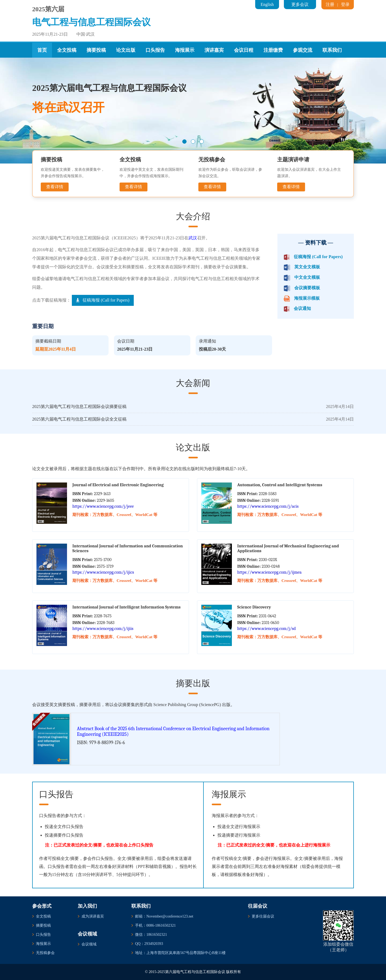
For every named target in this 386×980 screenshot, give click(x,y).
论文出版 (126, 50)
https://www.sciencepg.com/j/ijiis (103, 629)
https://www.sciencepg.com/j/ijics (103, 572)
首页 (42, 50)
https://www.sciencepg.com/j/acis (268, 506)
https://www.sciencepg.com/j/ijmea (269, 572)
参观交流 (303, 50)
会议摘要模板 (307, 288)
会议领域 (89, 944)
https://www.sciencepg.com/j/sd (266, 629)
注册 (330, 4)
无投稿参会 (45, 953)
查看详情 (55, 187)
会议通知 (302, 308)
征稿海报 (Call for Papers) (318, 257)
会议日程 (244, 50)
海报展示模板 (307, 298)
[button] (184, 142)
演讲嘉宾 (214, 50)
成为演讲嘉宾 (93, 916)
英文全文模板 (307, 267)
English (267, 4)
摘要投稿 (96, 50)
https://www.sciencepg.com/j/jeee (103, 506)
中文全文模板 (307, 277)
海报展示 (185, 50)
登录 (345, 4)
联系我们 (332, 50)
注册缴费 (273, 50)
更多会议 (300, 4)
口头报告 (155, 50)
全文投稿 (67, 50)
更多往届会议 (263, 916)
